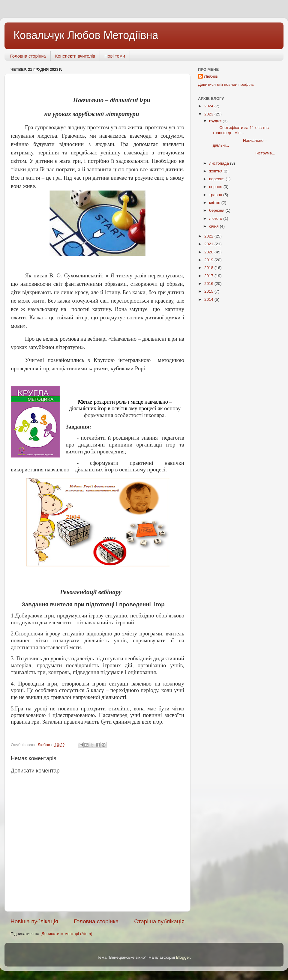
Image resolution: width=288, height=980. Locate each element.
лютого (216, 218)
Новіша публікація (34, 921)
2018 (209, 268)
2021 (209, 244)
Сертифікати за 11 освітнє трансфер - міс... (238, 130)
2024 (209, 106)
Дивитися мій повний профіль (226, 84)
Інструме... (242, 153)
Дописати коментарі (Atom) (67, 934)
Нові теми (115, 56)
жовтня (216, 171)
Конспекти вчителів (75, 56)
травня (216, 195)
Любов (211, 76)
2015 (209, 291)
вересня (217, 179)
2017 (209, 276)
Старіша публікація (159, 921)
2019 (209, 260)
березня (217, 210)
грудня (216, 121)
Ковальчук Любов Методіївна (86, 35)
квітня (215, 203)
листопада (220, 163)
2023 (209, 114)
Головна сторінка (28, 56)
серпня (216, 187)
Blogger (183, 957)
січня (214, 226)
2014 (209, 299)
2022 (209, 236)
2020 (209, 252)
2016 (209, 284)
